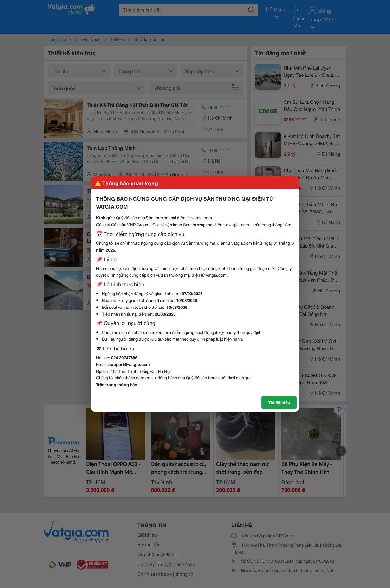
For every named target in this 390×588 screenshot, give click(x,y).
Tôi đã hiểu (279, 402)
